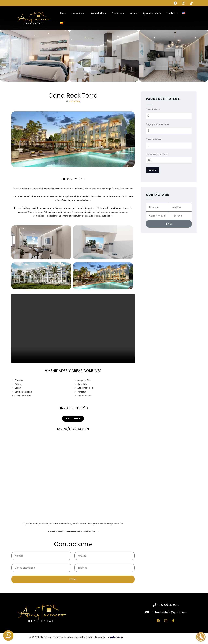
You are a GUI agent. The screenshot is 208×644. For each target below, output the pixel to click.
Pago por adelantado (157, 124)
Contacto (172, 13)
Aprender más (152, 13)
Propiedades (98, 13)
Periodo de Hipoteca (157, 154)
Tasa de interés (154, 139)
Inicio (63, 13)
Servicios (78, 13)
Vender (134, 13)
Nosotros (118, 13)
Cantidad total (154, 110)
